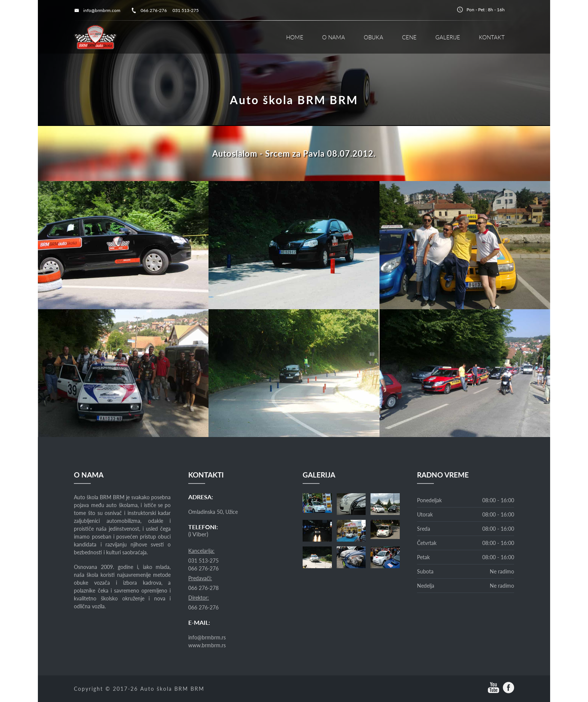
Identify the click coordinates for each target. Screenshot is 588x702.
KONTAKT (492, 37)
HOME (295, 37)
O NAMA (334, 37)
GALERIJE (448, 37)
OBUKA (373, 37)
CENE (409, 37)
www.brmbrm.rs (207, 645)
